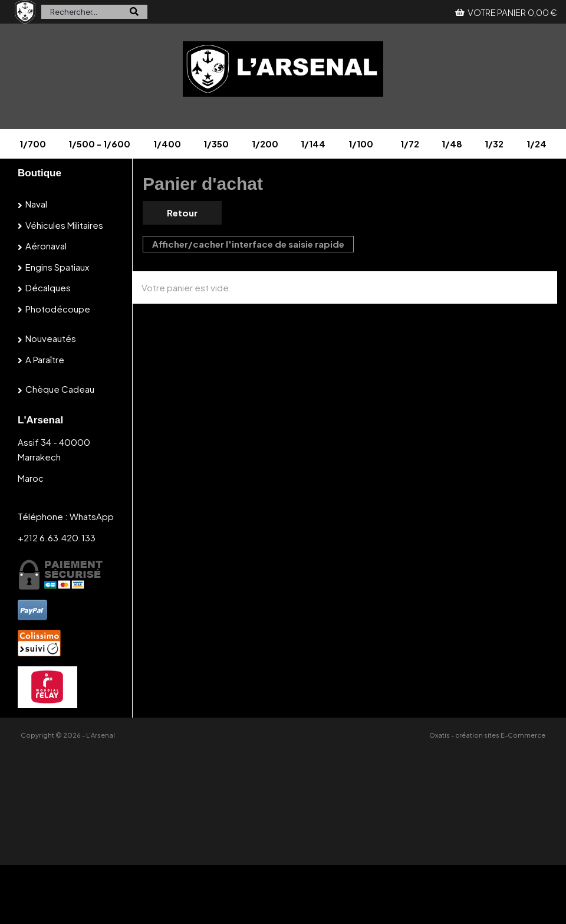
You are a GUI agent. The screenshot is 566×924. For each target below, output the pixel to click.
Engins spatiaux (57, 267)
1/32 (494, 144)
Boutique (40, 173)
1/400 (167, 144)
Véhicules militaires (64, 225)
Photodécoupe (58, 309)
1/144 (313, 144)
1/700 (33, 144)
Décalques (48, 287)
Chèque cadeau (60, 389)
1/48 (452, 144)
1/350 (216, 144)
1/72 (410, 144)
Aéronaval (46, 246)
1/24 (537, 144)
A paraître (45, 359)
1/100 (361, 144)
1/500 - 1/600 (99, 144)
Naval (36, 204)
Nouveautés (51, 338)
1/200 (265, 144)
